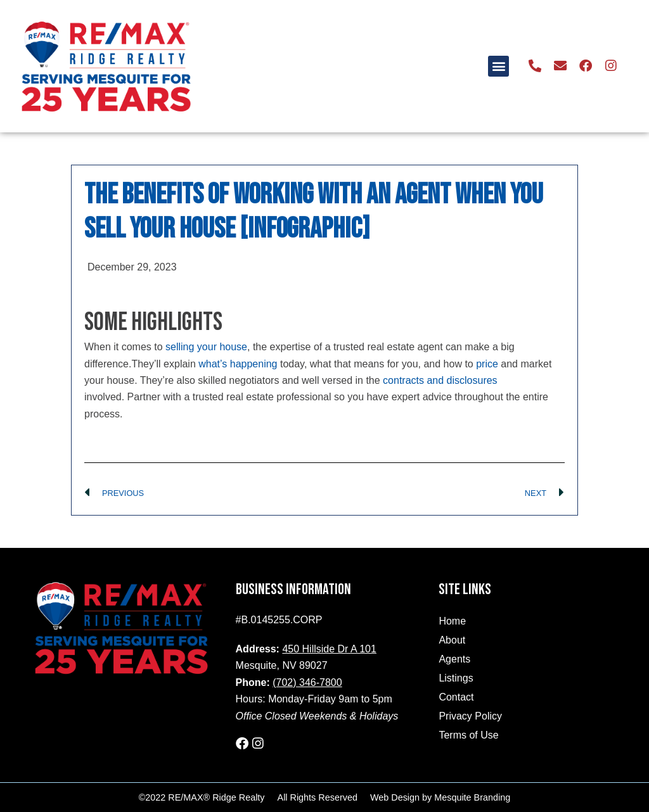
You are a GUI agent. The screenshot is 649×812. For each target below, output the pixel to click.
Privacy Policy (470, 716)
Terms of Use (468, 735)
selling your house (206, 347)
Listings (456, 678)
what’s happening (238, 364)
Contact (456, 697)
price (487, 364)
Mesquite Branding (472, 797)
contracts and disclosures (440, 380)
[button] (499, 66)
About (452, 640)
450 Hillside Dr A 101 (329, 649)
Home (452, 621)
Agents (454, 659)
